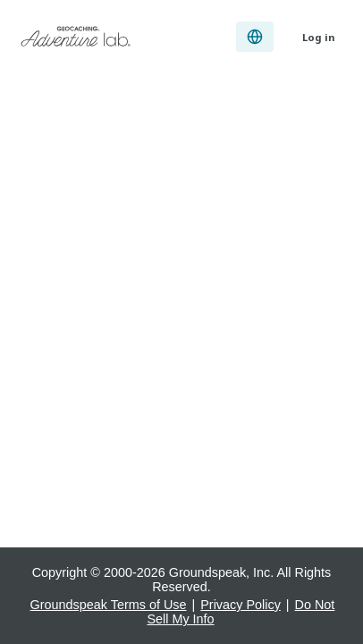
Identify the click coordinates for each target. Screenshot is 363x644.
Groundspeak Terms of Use (109, 605)
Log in (319, 37)
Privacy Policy (241, 605)
